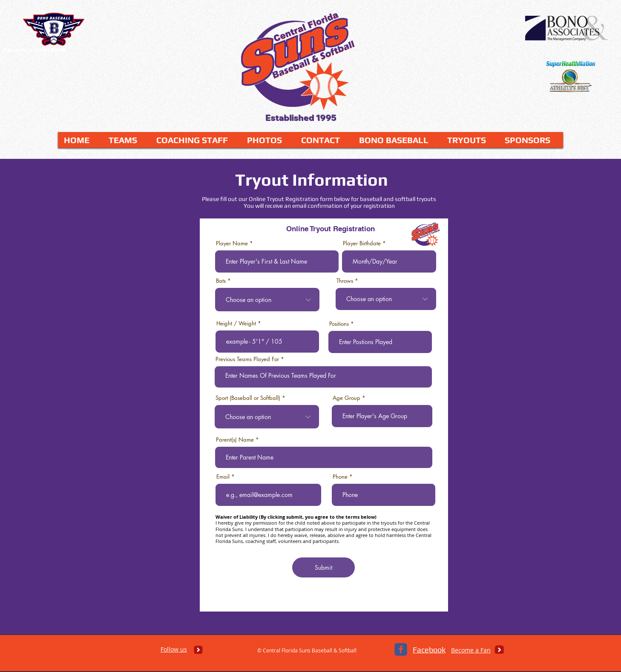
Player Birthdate (362, 243)
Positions (339, 324)
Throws (345, 281)
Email (223, 477)
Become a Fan (471, 650)
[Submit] (323, 567)
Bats (221, 281)
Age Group (346, 398)
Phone (340, 477)
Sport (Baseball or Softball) (248, 398)
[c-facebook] (401, 649)
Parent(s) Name (235, 440)
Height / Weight (236, 323)
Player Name (232, 243)
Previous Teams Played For (247, 359)
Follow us (174, 649)
